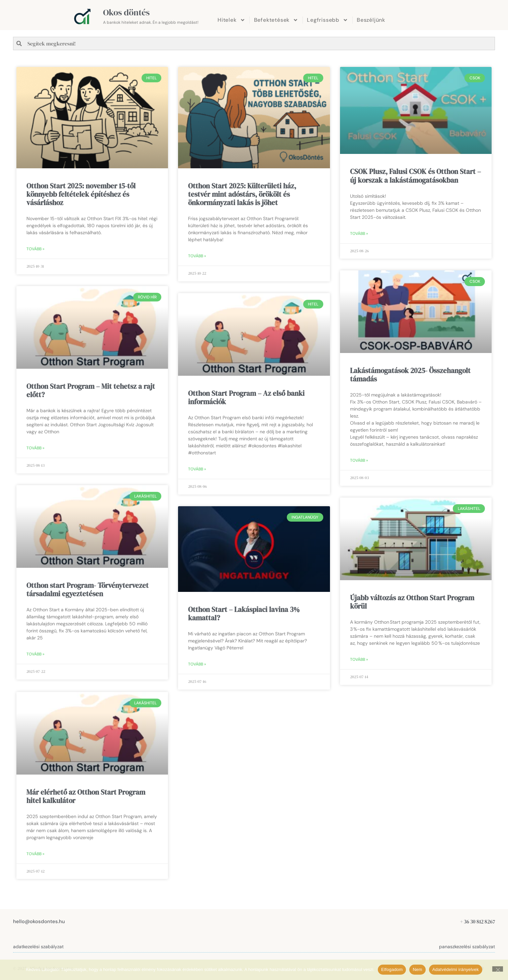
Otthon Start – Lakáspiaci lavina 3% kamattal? (244, 614)
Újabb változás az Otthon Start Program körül (412, 602)
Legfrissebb (327, 20)
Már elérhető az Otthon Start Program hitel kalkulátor (86, 796)
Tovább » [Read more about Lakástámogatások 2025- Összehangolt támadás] (359, 461)
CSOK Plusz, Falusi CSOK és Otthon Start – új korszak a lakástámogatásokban (415, 176)
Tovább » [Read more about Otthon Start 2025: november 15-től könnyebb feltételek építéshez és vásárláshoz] (35, 249)
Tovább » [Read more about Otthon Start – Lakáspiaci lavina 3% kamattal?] (197, 664)
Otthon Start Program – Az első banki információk (246, 397)
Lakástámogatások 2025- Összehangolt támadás (410, 375)
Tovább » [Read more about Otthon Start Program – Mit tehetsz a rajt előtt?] (35, 448)
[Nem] (498, 969)
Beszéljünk (371, 20)
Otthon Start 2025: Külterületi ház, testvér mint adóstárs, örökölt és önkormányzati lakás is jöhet (242, 194)
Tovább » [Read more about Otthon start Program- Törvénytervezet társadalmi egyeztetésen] (35, 654)
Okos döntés (126, 12)
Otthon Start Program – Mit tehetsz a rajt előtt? (91, 390)
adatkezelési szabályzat (38, 946)
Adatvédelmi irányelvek (456, 969)
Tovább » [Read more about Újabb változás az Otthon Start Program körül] (359, 660)
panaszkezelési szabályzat (467, 946)
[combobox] (254, 43)
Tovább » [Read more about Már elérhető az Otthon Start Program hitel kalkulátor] (35, 853)
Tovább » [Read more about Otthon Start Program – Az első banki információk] (197, 469)
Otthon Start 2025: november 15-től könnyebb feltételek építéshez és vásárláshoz (81, 194)
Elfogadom (392, 969)
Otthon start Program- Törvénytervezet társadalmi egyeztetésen (88, 590)
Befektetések (276, 20)
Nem (417, 969)
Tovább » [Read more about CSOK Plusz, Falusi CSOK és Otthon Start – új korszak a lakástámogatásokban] (359, 234)
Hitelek (231, 20)
